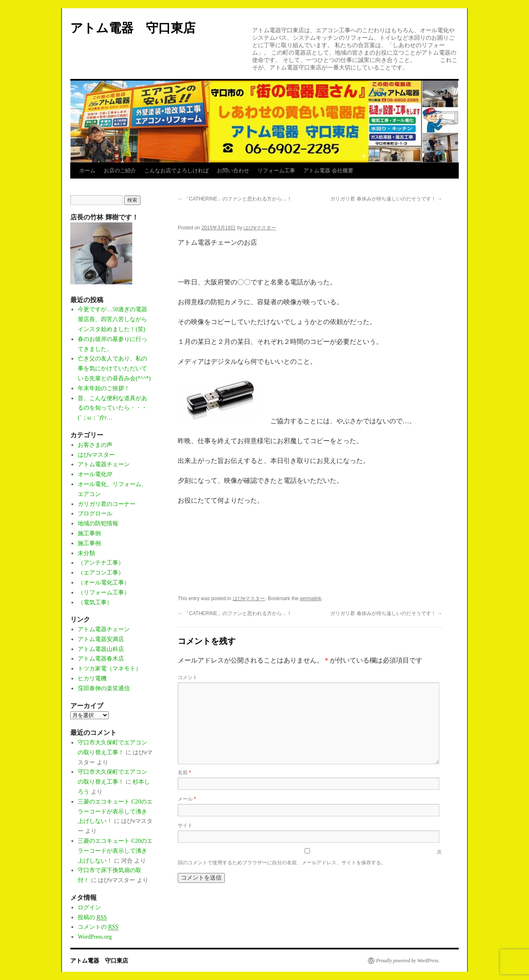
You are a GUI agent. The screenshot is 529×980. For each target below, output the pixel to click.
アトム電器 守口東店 (139, 28)
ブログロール (95, 514)
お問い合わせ (233, 170)
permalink (310, 598)
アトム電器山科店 (101, 649)
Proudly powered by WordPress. (408, 961)
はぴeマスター (260, 228)
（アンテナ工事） (101, 563)
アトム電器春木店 (101, 659)
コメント (188, 677)
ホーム (87, 170)
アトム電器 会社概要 (328, 170)
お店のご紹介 (120, 170)
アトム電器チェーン (104, 464)
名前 (184, 773)
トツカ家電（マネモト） (110, 669)
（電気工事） (95, 602)
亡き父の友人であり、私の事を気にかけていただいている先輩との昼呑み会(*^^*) (114, 368)
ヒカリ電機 (92, 678)
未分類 (86, 553)
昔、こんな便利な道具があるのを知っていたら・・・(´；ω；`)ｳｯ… (112, 408)
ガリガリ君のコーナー (107, 504)
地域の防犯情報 (98, 523)
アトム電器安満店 (101, 639)
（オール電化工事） (104, 583)
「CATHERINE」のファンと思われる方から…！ (235, 199)
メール (187, 799)
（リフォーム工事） (104, 593)
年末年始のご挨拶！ (104, 388)
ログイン (89, 907)
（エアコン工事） (101, 573)
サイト (185, 825)
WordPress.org (95, 937)
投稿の (92, 918)
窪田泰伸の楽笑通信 (104, 688)
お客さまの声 (95, 445)
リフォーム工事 (276, 170)
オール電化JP (95, 474)
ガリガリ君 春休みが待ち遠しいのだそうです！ (386, 199)
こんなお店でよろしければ (176, 170)
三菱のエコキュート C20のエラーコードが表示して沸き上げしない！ (115, 812)
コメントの (98, 927)
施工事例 (89, 533)
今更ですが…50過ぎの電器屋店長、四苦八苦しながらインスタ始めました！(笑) (112, 319)
